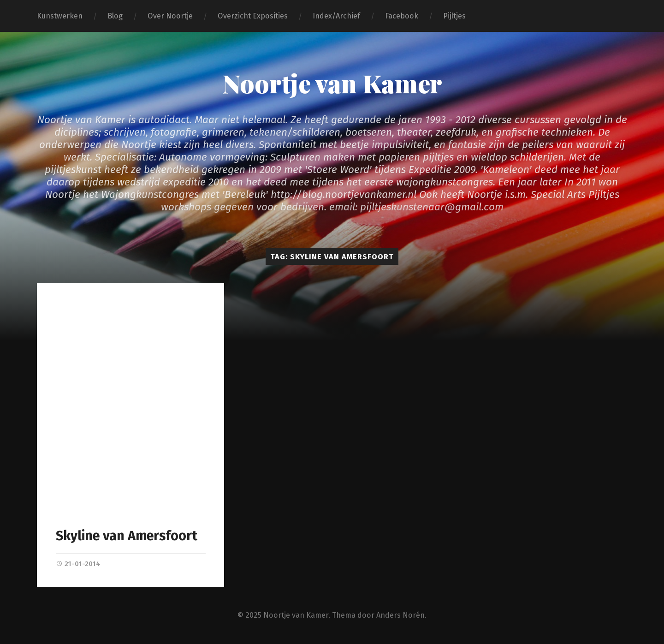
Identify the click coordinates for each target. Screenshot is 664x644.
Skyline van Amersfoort (127, 536)
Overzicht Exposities (253, 16)
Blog (115, 16)
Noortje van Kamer (332, 83)
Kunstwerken (60, 16)
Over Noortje (170, 16)
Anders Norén (400, 615)
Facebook (402, 16)
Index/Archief (336, 16)
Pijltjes (454, 16)
